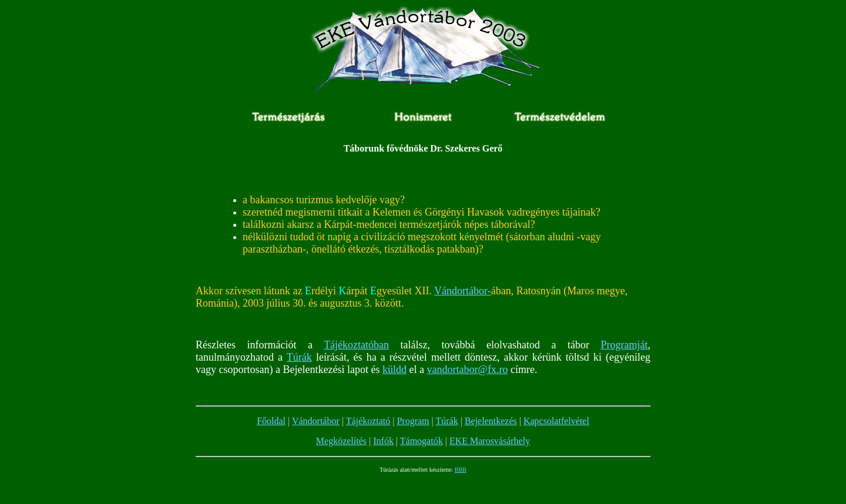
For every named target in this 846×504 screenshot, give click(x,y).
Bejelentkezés (491, 421)
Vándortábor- (463, 291)
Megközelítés (341, 441)
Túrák (299, 357)
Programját (625, 345)
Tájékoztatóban (356, 345)
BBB (461, 470)
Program (413, 421)
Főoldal (271, 421)
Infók (383, 441)
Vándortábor (316, 421)
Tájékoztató (368, 421)
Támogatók (422, 441)
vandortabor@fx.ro (467, 369)
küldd (395, 369)
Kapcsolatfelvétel (556, 421)
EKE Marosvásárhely (490, 441)
